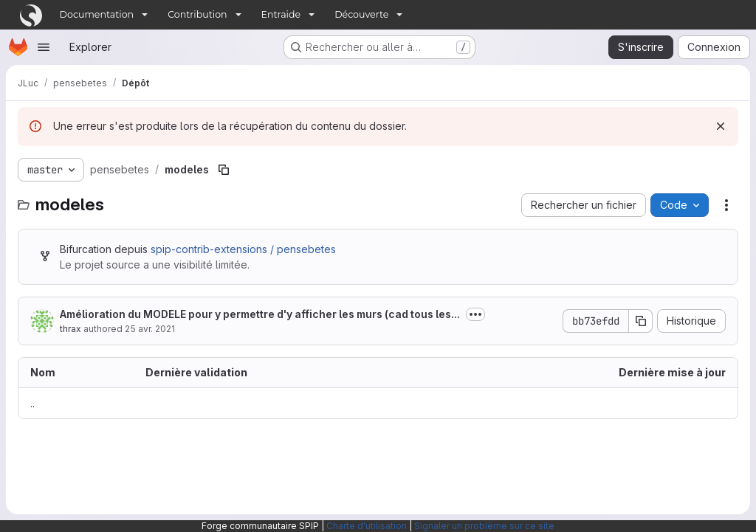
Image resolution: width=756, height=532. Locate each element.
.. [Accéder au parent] (32, 403)
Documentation (97, 14)
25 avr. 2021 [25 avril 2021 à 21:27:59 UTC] (150, 329)
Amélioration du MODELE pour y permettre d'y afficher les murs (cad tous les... (260, 314)
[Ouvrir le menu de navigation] (44, 47)
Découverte (361, 14)
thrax (71, 329)
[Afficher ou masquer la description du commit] (475, 314)
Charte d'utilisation (367, 526)
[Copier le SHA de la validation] (641, 321)
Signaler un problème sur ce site (484, 526)
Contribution (197, 14)
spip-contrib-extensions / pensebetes (243, 249)
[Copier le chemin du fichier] (224, 170)
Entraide (281, 14)
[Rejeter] (721, 126)
